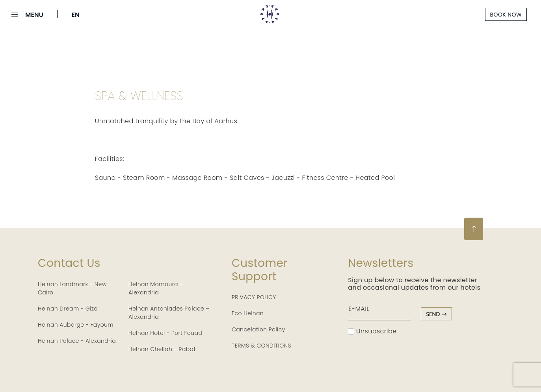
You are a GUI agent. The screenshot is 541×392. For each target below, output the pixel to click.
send (436, 314)
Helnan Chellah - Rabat (162, 349)
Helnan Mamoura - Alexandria (156, 288)
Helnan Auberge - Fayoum (76, 325)
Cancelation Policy (258, 329)
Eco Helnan (248, 313)
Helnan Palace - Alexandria (77, 341)
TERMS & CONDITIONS (261, 346)
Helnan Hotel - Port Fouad (165, 333)
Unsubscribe (372, 331)
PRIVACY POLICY (254, 297)
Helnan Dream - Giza (68, 309)
